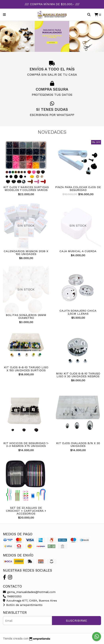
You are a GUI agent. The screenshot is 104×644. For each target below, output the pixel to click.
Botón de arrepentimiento (23, 605)
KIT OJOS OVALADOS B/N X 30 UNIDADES (78, 444)
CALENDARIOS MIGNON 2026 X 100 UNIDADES (26, 253)
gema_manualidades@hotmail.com (29, 592)
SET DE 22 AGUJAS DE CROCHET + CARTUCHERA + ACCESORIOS (26, 511)
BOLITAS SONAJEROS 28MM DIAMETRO (26, 316)
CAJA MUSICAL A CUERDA (78, 251)
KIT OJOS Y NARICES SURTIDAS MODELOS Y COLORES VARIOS (26, 189)
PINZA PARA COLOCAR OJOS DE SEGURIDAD (78, 189)
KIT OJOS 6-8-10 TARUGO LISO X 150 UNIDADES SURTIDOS (26, 369)
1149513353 (12, 596)
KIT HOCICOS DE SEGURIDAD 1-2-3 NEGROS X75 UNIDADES (26, 444)
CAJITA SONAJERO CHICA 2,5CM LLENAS (78, 312)
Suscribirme (77, 621)
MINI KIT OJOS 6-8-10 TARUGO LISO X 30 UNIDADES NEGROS (78, 375)
